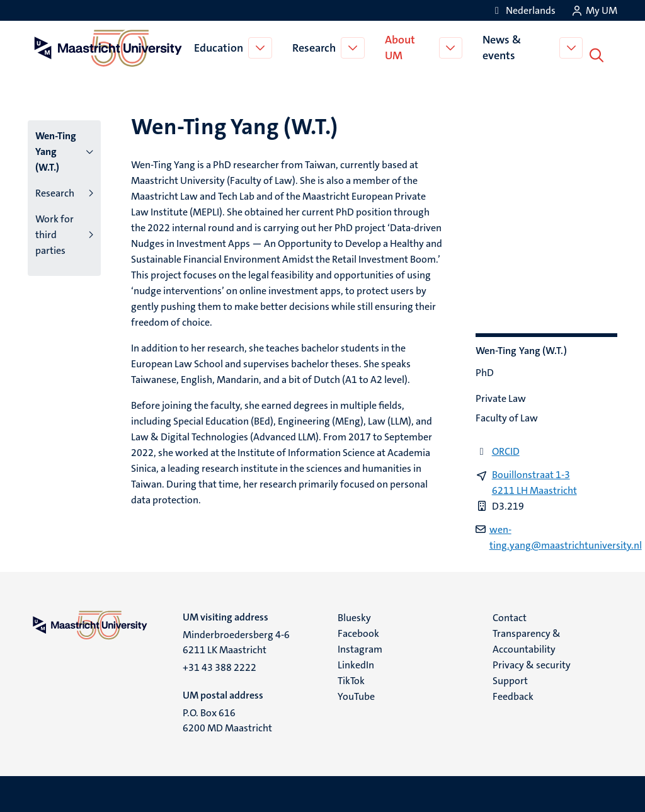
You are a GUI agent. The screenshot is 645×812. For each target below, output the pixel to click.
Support (510, 678)
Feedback (513, 694)
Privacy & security (532, 662)
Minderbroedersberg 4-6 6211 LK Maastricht (236, 640)
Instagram (360, 647)
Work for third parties (54, 232)
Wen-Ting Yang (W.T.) (56, 149)
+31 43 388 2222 (220, 665)
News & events (504, 46)
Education (220, 47)
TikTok (351, 678)
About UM (401, 46)
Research (315, 47)
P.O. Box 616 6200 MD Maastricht (227, 718)
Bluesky (354, 615)
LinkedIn (356, 662)
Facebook (358, 631)
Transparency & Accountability (527, 639)
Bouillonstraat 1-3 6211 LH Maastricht (534, 480)
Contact (510, 615)
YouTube (356, 694)
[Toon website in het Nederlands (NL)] (523, 10)
